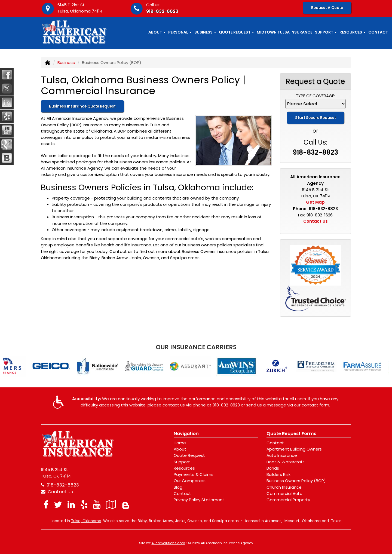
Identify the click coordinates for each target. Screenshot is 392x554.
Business (66, 62)
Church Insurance (284, 487)
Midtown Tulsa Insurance (284, 32)
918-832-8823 (162, 11)
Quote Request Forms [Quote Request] (291, 434)
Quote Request (189, 455)
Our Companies (190, 481)
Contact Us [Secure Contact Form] (316, 221)
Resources (184, 468)
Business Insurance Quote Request (82, 106)
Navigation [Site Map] (186, 434)
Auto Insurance (282, 455)
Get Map (315, 202)
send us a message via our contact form (288, 405)
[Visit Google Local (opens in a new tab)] (111, 505)
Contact (378, 32)
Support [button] (326, 32)
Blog (178, 487)
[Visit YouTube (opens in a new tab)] (97, 505)
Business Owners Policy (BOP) (296, 481)
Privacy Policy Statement (199, 500)
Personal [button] (180, 32)
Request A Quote (327, 8)
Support (182, 462)
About (180, 449)
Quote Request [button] (236, 32)
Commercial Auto (284, 493)
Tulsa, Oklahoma (86, 521)
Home (180, 443)
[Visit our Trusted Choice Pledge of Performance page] (316, 298)
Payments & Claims (194, 474)
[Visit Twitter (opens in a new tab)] (58, 505)
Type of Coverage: (315, 96)
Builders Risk (278, 474)
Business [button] (205, 32)
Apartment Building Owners (294, 449)
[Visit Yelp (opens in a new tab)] (84, 505)
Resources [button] (353, 32)
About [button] (157, 32)
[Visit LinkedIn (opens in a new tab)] (71, 505)
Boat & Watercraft (285, 462)
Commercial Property (288, 500)
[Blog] (126, 505)
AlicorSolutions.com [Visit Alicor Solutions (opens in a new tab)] (168, 543)
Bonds (273, 468)
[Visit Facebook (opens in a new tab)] (46, 505)
